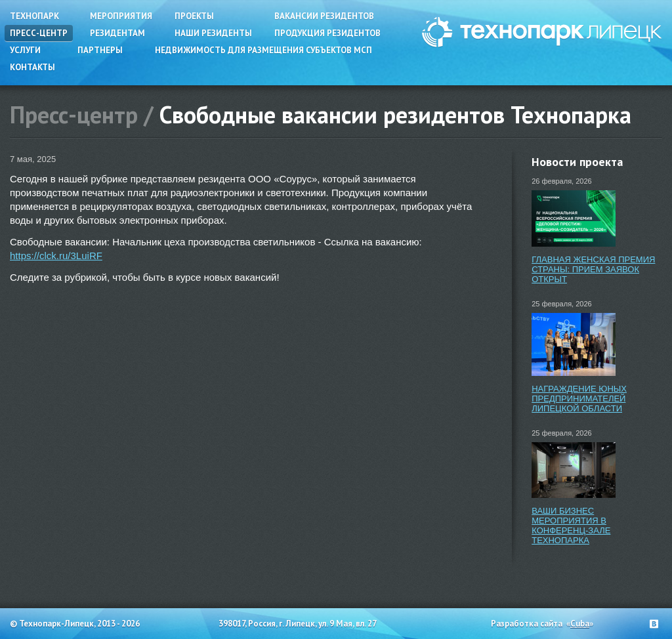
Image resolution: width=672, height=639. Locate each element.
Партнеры (100, 50)
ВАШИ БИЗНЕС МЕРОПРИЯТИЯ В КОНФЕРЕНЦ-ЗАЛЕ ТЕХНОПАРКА (571, 526)
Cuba (580, 624)
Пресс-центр (39, 33)
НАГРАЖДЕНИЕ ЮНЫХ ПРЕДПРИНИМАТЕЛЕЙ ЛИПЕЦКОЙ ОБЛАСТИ (579, 399)
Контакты (32, 67)
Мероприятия (121, 16)
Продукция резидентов (327, 33)
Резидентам (117, 33)
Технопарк (34, 16)
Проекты (194, 16)
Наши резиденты (213, 33)
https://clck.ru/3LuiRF (56, 256)
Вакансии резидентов (324, 16)
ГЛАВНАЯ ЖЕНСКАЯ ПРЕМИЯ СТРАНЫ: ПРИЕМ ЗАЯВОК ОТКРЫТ (593, 269)
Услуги (25, 50)
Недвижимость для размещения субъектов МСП (263, 50)
